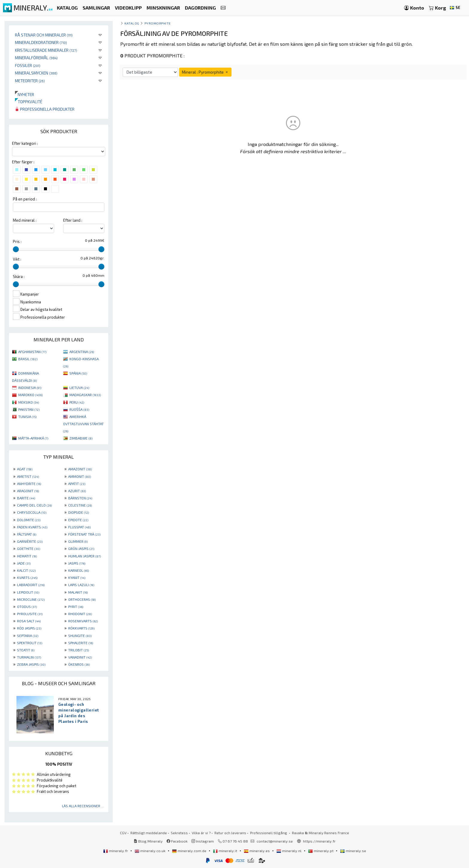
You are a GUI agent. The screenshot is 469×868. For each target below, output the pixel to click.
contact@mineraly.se (275, 841)
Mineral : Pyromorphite (205, 72)
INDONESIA (30, 387)
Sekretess (179, 833)
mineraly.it (226, 851)
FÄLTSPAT (27, 534)
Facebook (177, 841)
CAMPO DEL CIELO (34, 505)
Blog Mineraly (148, 841)
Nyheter (25, 94)
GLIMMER (78, 541)
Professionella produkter (45, 109)
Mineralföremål (36, 58)
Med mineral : (25, 220)
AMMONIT (80, 476)
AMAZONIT (80, 469)
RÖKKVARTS (81, 628)
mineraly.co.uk (150, 851)
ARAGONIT (28, 491)
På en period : (25, 199)
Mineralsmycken (36, 73)
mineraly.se (353, 851)
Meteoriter (30, 81)
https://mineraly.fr (319, 841)
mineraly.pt (321, 851)
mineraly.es (257, 851)
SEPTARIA (28, 636)
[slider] (16, 249)
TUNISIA (27, 416)
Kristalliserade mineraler (46, 50)
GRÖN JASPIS (81, 548)
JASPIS (77, 563)
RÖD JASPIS (29, 628)
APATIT (77, 484)
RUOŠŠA (79, 409)
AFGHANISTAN (32, 352)
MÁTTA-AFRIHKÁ (33, 438)
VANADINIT (80, 657)
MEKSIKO (29, 402)
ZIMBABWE (81, 438)
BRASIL (28, 359)
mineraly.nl (289, 851)
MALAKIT (78, 592)
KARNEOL (79, 570)
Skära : (19, 276)
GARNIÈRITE (30, 541)
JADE (24, 563)
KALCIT (26, 570)
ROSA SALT (29, 621)
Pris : (17, 241)
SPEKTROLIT (30, 643)
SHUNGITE (80, 636)
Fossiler (28, 65)
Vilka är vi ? (201, 833)
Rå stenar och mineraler (44, 35)
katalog (132, 23)
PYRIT (76, 606)
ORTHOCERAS (82, 599)
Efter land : (73, 220)
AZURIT (77, 491)
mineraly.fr (116, 851)
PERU (77, 402)
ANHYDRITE (29, 484)
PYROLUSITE (30, 614)
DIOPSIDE (79, 512)
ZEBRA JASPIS (31, 664)
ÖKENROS (79, 664)
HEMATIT (27, 556)
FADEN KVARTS (32, 527)
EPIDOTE (78, 520)
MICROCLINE (31, 599)
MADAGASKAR (85, 395)
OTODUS (27, 606)
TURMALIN (29, 657)
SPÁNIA (78, 373)
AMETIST (28, 476)
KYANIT (77, 577)
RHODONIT (80, 614)
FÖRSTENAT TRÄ (84, 534)
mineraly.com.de (190, 851)
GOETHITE (29, 548)
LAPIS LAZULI (81, 585)
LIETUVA (79, 387)
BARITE (26, 498)
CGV (123, 833)
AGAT (25, 469)
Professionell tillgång (269, 833)
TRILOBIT (79, 650)
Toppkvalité (29, 102)
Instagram (203, 841)
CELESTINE (80, 505)
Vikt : (17, 259)
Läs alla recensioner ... (83, 806)
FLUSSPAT (79, 527)
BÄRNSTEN (80, 498)
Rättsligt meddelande (149, 833)
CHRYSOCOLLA (32, 512)
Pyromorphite (158, 23)
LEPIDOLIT (28, 592)
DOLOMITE (29, 520)
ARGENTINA (82, 352)
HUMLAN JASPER (84, 556)
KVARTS (27, 577)
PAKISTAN (29, 409)
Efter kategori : (25, 143)
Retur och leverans (230, 833)
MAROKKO (30, 395)
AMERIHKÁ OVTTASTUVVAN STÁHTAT (83, 424)
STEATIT (26, 650)
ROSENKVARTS (83, 621)
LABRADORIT (31, 585)
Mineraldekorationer (41, 42)
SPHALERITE (81, 643)
